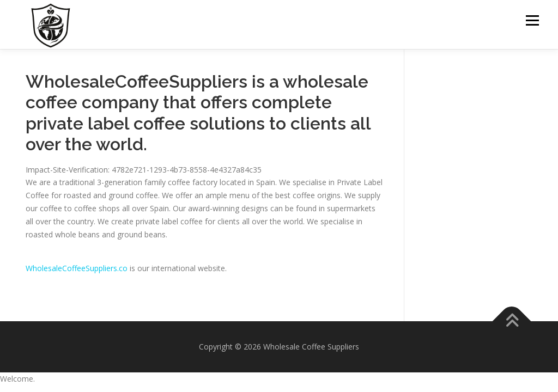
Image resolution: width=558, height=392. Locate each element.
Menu (532, 20)
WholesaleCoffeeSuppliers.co (77, 268)
